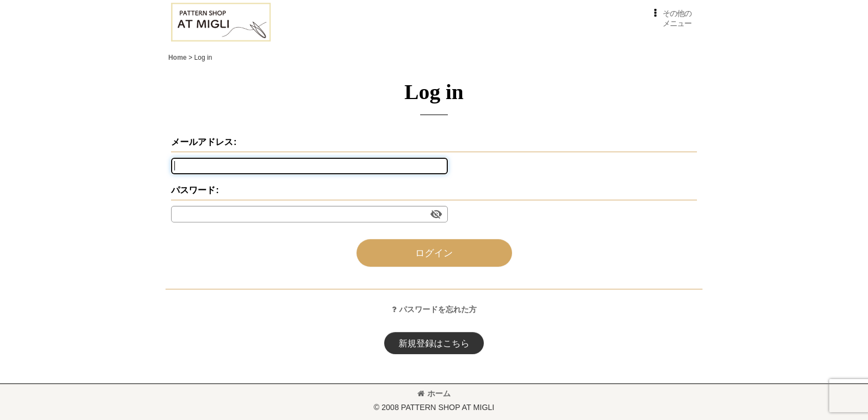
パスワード (193, 190)
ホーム (434, 393)
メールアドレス (202, 142)
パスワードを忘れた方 (434, 309)
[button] (671, 19)
